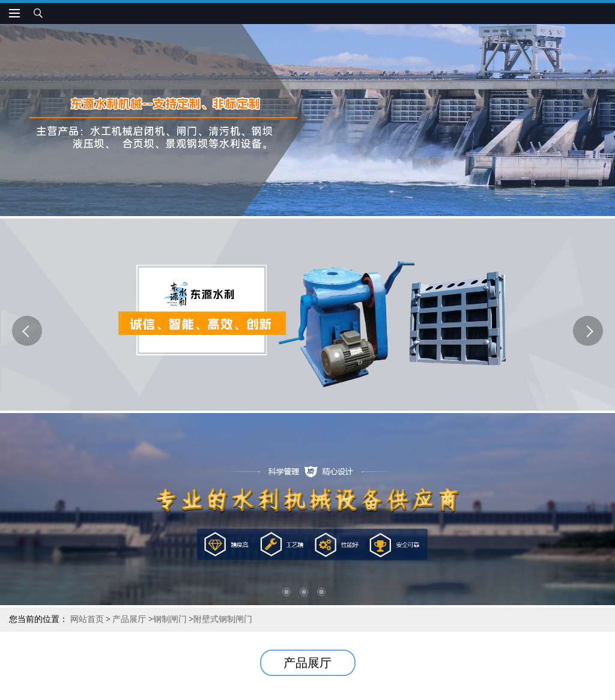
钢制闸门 (170, 619)
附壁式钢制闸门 (223, 619)
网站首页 (87, 619)
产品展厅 (129, 619)
